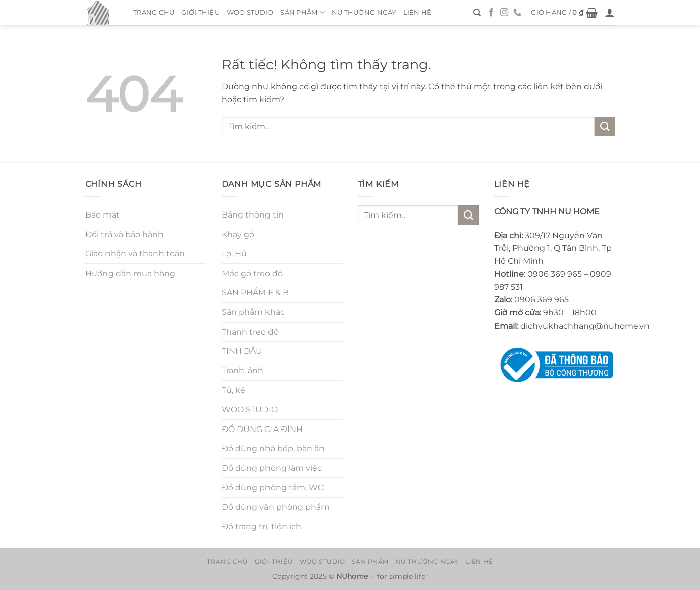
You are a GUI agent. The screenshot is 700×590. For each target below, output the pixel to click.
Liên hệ (418, 12)
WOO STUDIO (250, 12)
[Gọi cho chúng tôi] (517, 13)
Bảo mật (102, 215)
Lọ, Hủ (234, 254)
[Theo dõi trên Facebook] (491, 13)
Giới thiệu (200, 12)
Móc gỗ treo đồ (252, 273)
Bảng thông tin (253, 215)
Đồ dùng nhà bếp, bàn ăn (273, 448)
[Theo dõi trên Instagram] (504, 13)
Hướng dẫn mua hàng (130, 273)
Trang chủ (154, 12)
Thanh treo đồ (250, 332)
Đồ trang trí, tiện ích (261, 527)
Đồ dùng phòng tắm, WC (273, 487)
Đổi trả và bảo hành (124, 234)
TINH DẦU (242, 351)
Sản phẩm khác (253, 312)
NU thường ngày (364, 12)
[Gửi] (605, 126)
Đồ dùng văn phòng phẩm (276, 507)
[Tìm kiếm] (477, 13)
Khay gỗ (238, 234)
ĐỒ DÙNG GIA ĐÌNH (262, 429)
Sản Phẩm (302, 12)
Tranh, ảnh (243, 371)
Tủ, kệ (233, 390)
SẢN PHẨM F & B (255, 292)
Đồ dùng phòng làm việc (272, 468)
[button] (564, 13)
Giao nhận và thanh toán (135, 254)
